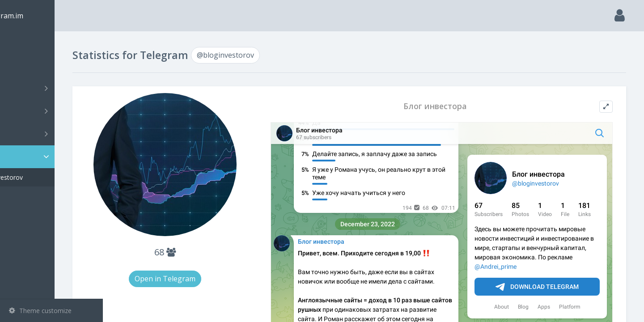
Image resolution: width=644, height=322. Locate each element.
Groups (53, 111)
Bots (53, 134)
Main (21, 43)
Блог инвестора (451, 106)
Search (23, 66)
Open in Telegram (205, 279)
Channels (53, 88)
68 (205, 252)
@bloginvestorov (47, 177)
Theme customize (40, 311)
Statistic (54, 157)
